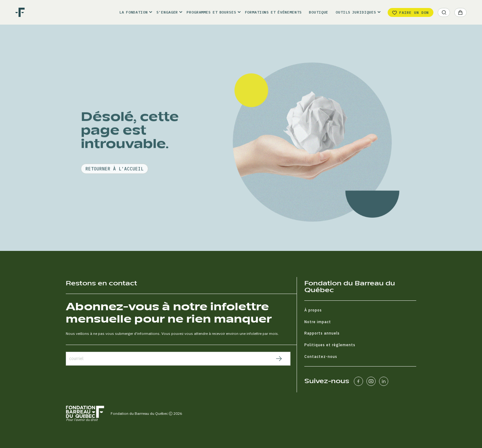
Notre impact (318, 322)
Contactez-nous (321, 357)
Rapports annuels (322, 333)
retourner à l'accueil (115, 187)
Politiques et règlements (330, 345)
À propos (313, 310)
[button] (134, 12)
